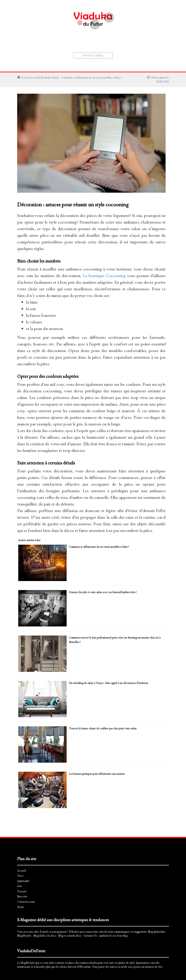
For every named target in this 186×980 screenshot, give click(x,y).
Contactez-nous (26, 902)
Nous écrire (93, 55)
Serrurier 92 (90, 936)
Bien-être (121, 66)
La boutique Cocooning (104, 276)
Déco (65, 66)
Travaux (106, 66)
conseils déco (74, 936)
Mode (135, 66)
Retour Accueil (30, 77)
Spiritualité (79, 66)
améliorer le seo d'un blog (113, 936)
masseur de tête (154, 967)
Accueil (52, 66)
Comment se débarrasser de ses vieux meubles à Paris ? (91, 77)
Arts (93, 66)
